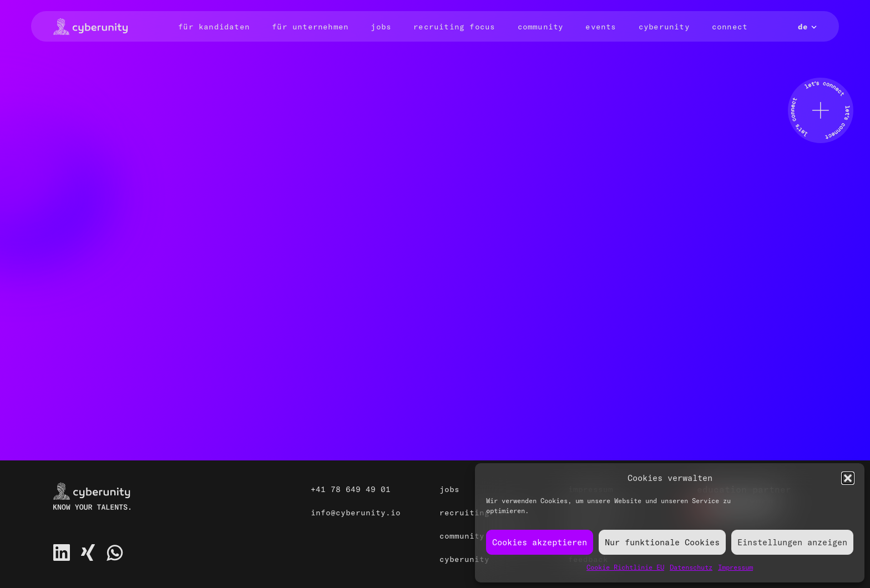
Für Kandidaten (214, 27)
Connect (730, 27)
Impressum (735, 567)
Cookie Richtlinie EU (625, 567)
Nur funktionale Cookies (662, 542)
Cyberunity (664, 27)
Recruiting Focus (454, 27)
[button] (848, 478)
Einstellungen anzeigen (792, 542)
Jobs (381, 27)
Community (541, 27)
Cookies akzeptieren (540, 542)
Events (601, 27)
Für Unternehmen (310, 27)
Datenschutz (691, 567)
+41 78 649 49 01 (351, 489)
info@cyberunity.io (356, 513)
